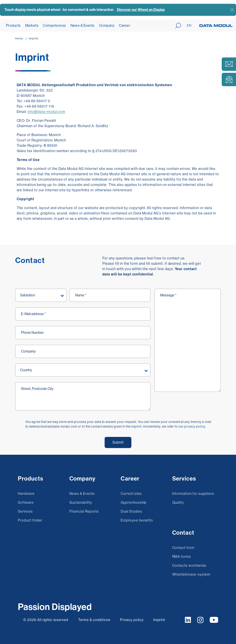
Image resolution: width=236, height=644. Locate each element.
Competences (54, 25)
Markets (32, 25)
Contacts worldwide (189, 566)
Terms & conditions (94, 620)
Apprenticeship (134, 502)
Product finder (30, 520)
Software (26, 502)
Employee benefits (137, 520)
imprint (137, 426)
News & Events (83, 25)
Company (107, 25)
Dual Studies (131, 511)
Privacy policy (132, 620)
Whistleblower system (191, 574)
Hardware (26, 494)
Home (19, 39)
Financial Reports (84, 511)
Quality (178, 502)
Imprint (34, 39)
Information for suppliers (193, 494)
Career (124, 25)
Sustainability (81, 502)
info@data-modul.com (46, 112)
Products (13, 25)
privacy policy (195, 426)
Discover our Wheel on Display (141, 10)
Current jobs (131, 494)
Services (25, 511)
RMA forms (182, 557)
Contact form (183, 548)
